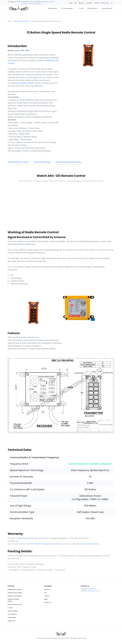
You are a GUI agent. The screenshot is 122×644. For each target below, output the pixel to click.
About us (81, 3)
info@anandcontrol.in (47, 2)
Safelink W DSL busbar (15, 593)
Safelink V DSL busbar (15, 596)
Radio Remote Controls (21, 21)
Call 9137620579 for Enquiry (18, 162)
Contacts (89, 3)
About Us (47, 589)
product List (11, 621)
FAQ (45, 593)
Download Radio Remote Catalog (68, 162)
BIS (112, 3)
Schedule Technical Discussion (31, 4)
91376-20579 (34, 544)
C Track (10, 608)
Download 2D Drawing (42, 162)
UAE (76, 3)
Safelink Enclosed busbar (13, 600)
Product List (105, 3)
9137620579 (18, 2)
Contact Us (48, 602)
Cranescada (12, 617)
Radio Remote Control (15, 604)
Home (10, 21)
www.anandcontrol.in (89, 544)
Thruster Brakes (13, 611)
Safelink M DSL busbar (15, 589)
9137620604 (32, 2)
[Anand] (15, 8)
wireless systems (27, 83)
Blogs (71, 3)
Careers (97, 3)
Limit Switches (12, 614)
